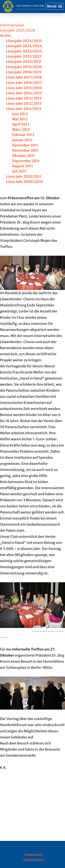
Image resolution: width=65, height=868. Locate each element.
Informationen (12, 25)
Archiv (5, 36)
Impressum (34, 855)
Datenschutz (34, 860)
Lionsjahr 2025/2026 (18, 30)
